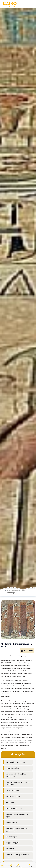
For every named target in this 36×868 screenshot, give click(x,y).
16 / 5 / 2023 (27, 651)
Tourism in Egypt (12, 823)
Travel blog (10, 849)
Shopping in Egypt (12, 843)
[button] (3, 865)
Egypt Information (12, 768)
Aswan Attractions (12, 791)
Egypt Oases (10, 802)
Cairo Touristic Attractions (15, 762)
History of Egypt (11, 837)
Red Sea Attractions (13, 796)
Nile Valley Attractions (14, 808)
